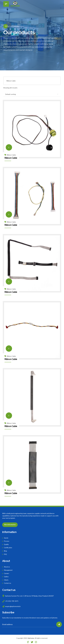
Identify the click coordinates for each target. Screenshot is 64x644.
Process (7, 541)
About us (7, 566)
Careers (7, 572)
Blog (6, 550)
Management (9, 569)
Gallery (6, 575)
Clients (6, 578)
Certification (8, 547)
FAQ (6, 553)
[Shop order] (32, 94)
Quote (6, 537)
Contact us (8, 582)
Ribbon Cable (11, 155)
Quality (7, 544)
